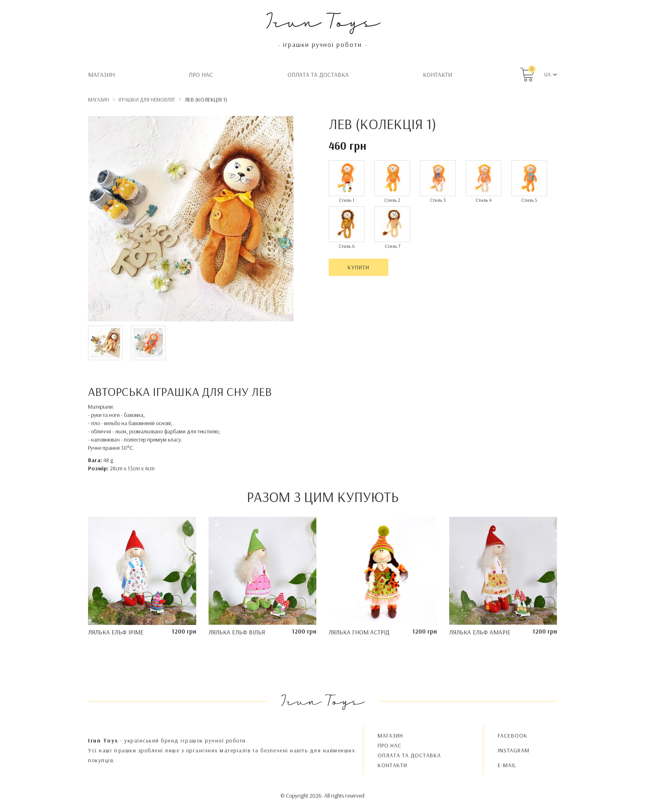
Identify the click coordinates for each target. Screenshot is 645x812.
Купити (358, 267)
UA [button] (548, 74)
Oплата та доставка (318, 75)
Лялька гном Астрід (359, 632)
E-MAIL (507, 765)
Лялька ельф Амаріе (480, 632)
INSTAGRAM (514, 750)
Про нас (201, 75)
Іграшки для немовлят (147, 99)
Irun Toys (323, 20)
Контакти (437, 75)
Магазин (101, 75)
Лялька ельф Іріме (116, 632)
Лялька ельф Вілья (237, 632)
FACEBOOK (513, 736)
